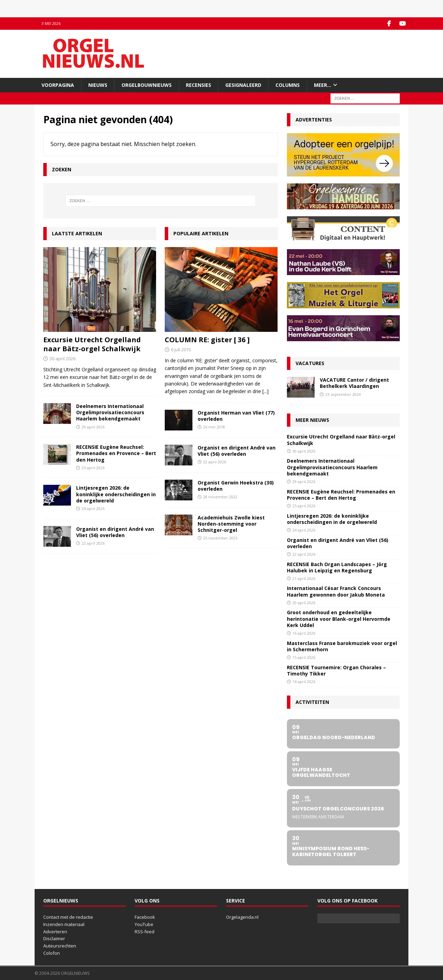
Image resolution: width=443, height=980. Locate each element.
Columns (288, 85)
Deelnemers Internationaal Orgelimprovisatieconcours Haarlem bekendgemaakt (110, 412)
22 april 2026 (93, 543)
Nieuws (98, 85)
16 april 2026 (304, 633)
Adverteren (55, 931)
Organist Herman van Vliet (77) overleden (236, 415)
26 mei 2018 (214, 427)
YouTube (144, 924)
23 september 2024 (343, 394)
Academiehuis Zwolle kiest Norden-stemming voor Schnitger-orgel (231, 523)
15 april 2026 (304, 657)
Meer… (323, 85)
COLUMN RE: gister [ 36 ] (207, 340)
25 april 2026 (93, 467)
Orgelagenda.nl (242, 917)
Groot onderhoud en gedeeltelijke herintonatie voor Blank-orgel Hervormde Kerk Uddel (339, 619)
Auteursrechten (60, 946)
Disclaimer (54, 938)
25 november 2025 (220, 538)
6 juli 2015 (181, 350)
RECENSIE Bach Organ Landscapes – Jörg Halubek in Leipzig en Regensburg (337, 567)
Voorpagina (58, 85)
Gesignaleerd (243, 85)
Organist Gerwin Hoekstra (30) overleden (236, 485)
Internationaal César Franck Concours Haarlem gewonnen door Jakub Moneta (336, 591)
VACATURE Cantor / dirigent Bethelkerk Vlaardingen (354, 383)
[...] (265, 391)
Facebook (145, 917)
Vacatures (310, 363)
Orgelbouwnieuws (147, 85)
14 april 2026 (304, 681)
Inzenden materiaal (64, 924)
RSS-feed (144, 931)
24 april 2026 (93, 508)
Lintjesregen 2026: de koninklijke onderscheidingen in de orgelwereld (116, 494)
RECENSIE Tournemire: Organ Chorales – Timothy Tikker (336, 670)
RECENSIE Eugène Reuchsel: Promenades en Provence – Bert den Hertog (116, 453)
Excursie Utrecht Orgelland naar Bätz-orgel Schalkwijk (92, 344)
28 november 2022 (220, 497)
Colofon (52, 953)
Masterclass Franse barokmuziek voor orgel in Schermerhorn (342, 646)
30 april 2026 (62, 359)
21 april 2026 (304, 578)
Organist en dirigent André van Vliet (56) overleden (115, 532)
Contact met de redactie (68, 917)
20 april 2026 (304, 602)
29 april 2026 (93, 427)
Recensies (198, 85)
